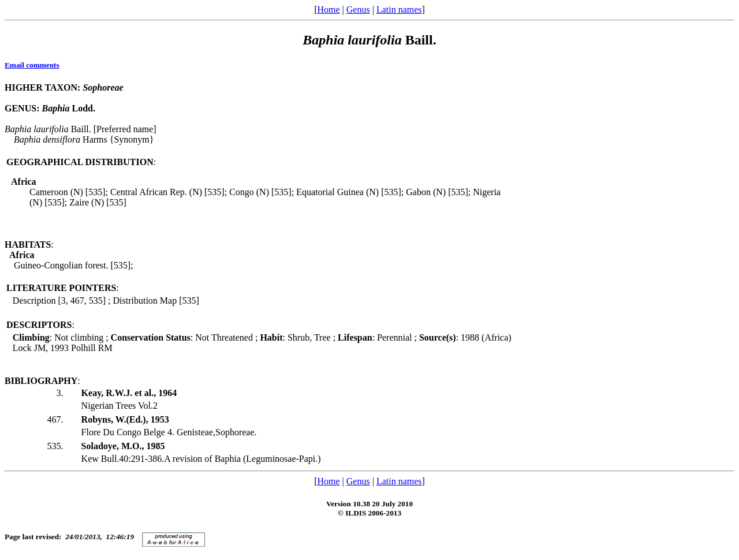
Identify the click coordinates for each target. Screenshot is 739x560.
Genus (358, 10)
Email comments (32, 65)
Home (328, 10)
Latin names (399, 10)
